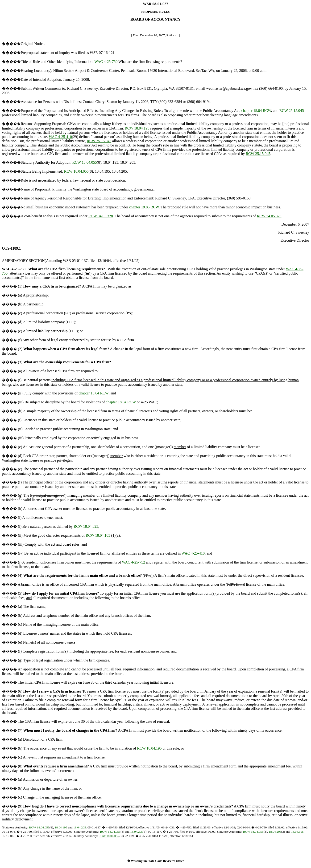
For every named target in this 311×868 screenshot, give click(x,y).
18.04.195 (61, 827)
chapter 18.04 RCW (256, 111)
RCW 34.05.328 (101, 216)
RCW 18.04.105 (98, 535)
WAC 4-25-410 (60, 137)
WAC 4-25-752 (133, 562)
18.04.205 (80, 827)
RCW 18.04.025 (86, 526)
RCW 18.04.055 (85, 162)
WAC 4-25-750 (106, 62)
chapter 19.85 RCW (144, 207)
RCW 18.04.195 (137, 128)
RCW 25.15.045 (292, 111)
